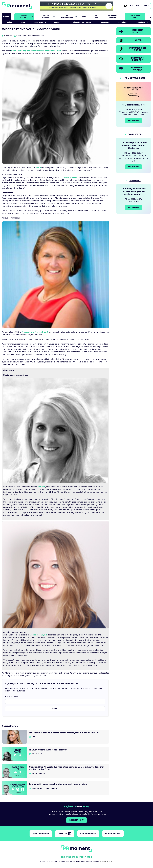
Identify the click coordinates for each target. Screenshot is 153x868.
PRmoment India (113, 834)
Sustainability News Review (81, 22)
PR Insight (8, 22)
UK (131, 6)
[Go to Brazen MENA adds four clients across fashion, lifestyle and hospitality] (56, 737)
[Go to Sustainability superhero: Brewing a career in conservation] (56, 788)
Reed (38, 168)
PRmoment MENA (88, 834)
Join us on (65, 834)
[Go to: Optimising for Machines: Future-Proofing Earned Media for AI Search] (134, 199)
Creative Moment (45, 16)
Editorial (7, 16)
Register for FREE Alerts (135, 16)
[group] (76, 6)
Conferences (135, 134)
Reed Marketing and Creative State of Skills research (36, 51)
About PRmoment (41, 834)
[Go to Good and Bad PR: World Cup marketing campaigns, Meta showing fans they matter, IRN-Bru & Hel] (56, 771)
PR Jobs (96, 16)
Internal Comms (142, 22)
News (23, 22)
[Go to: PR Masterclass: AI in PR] (134, 104)
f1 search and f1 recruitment (35, 332)
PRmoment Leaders (113, 16)
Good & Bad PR (40, 22)
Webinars (135, 180)
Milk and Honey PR (38, 635)
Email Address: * (12, 696)
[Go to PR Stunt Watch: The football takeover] (56, 754)
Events (85, 16)
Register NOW (76, 820)
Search (150, 17)
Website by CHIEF (106, 861)
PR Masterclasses (67, 16)
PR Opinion (123, 22)
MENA (146, 6)
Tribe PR (42, 487)
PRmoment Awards (23, 16)
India (138, 6)
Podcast (58, 22)
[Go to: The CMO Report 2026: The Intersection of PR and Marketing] (134, 155)
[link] (76, 6)
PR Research (105, 22)
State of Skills (71, 178)
